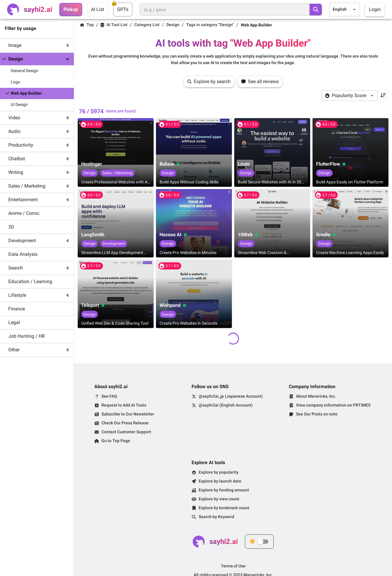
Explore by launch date (220, 481)
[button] (37, 45)
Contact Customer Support (126, 432)
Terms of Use (233, 566)
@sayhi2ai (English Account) (226, 405)
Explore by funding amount (224, 490)
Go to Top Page (116, 441)
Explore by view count (219, 499)
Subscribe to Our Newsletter (128, 414)
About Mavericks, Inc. (316, 396)
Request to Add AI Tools (124, 405)
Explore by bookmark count (224, 508)
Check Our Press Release (125, 423)
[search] (316, 9)
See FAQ (109, 396)
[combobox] (345, 9)
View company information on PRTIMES (333, 405)
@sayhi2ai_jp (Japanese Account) (231, 396)
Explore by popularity (219, 472)
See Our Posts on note (317, 414)
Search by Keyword (216, 517)
